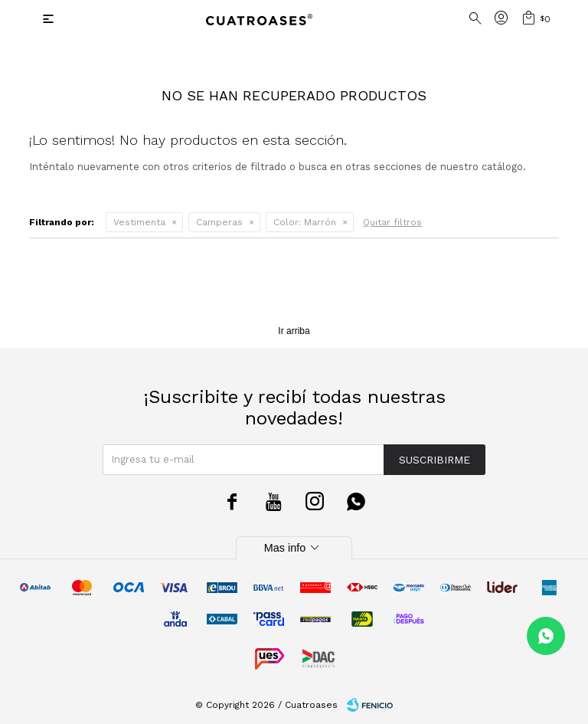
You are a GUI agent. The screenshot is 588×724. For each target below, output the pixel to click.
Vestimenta (139, 222)
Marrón (305, 222)
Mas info (294, 548)
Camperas (219, 222)
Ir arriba (294, 331)
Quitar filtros (392, 222)
